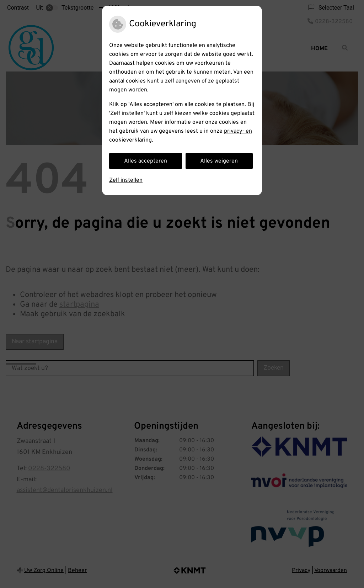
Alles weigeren (219, 161)
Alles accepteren (146, 161)
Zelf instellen (126, 180)
